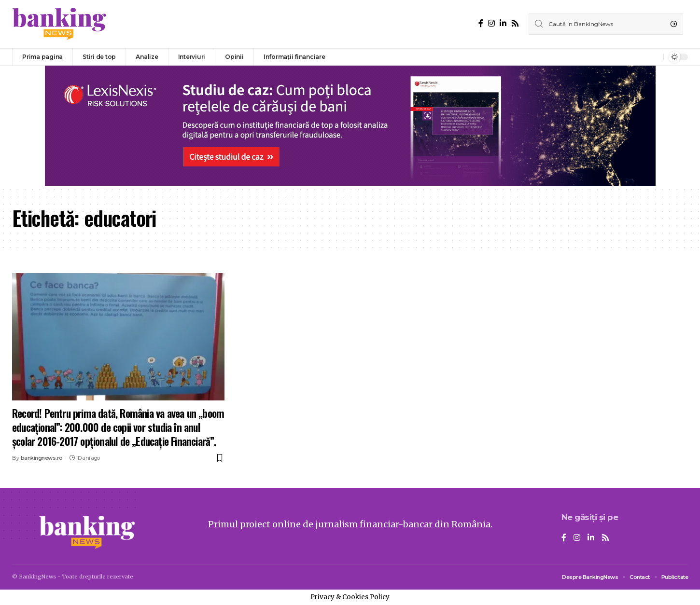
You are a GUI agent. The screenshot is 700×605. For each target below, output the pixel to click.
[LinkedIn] (503, 23)
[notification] (654, 57)
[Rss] (515, 23)
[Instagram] (491, 23)
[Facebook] (481, 23)
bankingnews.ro (42, 458)
